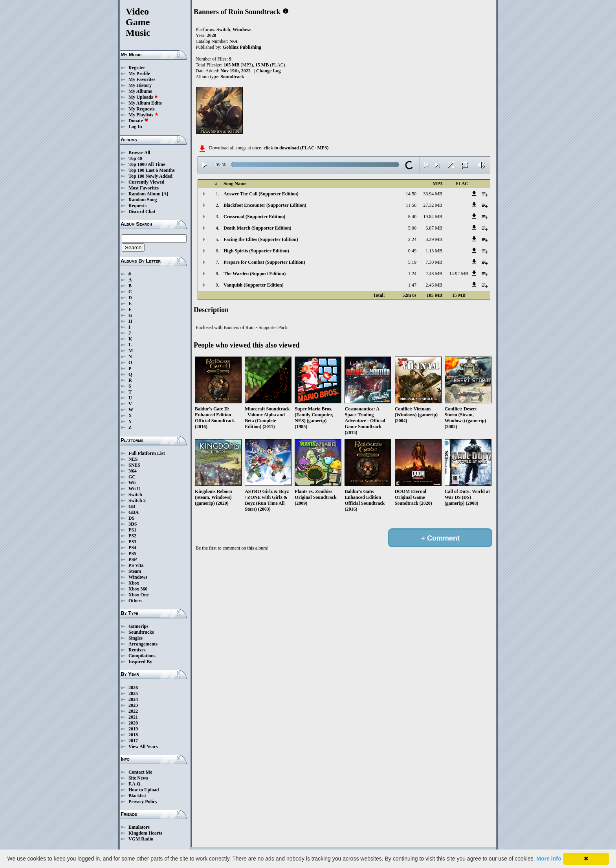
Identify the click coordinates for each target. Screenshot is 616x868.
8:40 (412, 217)
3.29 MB (434, 239)
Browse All (139, 153)
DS (131, 518)
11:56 (411, 205)
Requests (137, 206)
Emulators (139, 827)
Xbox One (139, 595)
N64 (133, 471)
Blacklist (137, 796)
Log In (135, 127)
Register (137, 68)
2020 (133, 723)
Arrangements (143, 644)
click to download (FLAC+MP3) (296, 148)
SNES (134, 465)
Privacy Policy (143, 802)
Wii (132, 483)
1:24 (412, 274)
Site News (138, 778)
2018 (133, 735)
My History (140, 85)
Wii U (134, 489)
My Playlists (144, 115)
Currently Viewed (146, 182)
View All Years (143, 747)
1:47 (412, 285)
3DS (133, 524)
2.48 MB (434, 274)
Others (135, 601)
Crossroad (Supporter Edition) (254, 217)
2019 (133, 729)
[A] (165, 194)
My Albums (140, 91)
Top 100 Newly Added (150, 176)
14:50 (411, 194)
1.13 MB (434, 251)
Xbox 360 (138, 589)
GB (132, 506)
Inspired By (140, 662)
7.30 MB (434, 262)
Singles (136, 638)
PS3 (132, 542)
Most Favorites (144, 188)
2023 (133, 705)
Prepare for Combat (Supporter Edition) (264, 262)
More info (549, 859)
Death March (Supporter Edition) (258, 228)
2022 (133, 711)
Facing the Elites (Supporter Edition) (261, 239)
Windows (138, 577)
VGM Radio (141, 839)
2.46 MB (434, 285)
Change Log (268, 71)
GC (132, 477)
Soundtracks (141, 632)
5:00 (412, 228)
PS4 (132, 548)
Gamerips (138, 626)
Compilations (142, 656)
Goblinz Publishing (242, 47)
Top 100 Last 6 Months (152, 170)
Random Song (143, 200)
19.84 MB (433, 217)
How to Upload (144, 790)
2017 (133, 741)
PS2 (132, 536)
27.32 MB (433, 205)
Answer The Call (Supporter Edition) (261, 194)
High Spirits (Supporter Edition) (256, 251)
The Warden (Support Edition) (255, 274)
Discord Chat (142, 211)
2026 (133, 688)
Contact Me (140, 772)
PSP (133, 559)
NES (133, 459)
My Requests (141, 109)
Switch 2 (137, 500)
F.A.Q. (135, 784)
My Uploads (143, 97)
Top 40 (135, 158)
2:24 (412, 239)
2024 (133, 699)
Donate (138, 121)
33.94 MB (433, 194)
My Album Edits (145, 103)
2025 (133, 693)
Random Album (145, 194)
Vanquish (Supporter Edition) (254, 285)
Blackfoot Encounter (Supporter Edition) (265, 205)
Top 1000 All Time (147, 164)
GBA (134, 512)
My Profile (139, 74)
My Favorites (142, 79)
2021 (133, 717)
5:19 (412, 262)
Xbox (134, 583)
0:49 (412, 251)
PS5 (132, 554)
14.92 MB (459, 274)
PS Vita (136, 565)
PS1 (132, 530)
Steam (135, 571)
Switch (135, 495)
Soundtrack (232, 77)
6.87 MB (434, 228)
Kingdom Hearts (145, 833)
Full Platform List (147, 453)
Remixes (137, 650)
